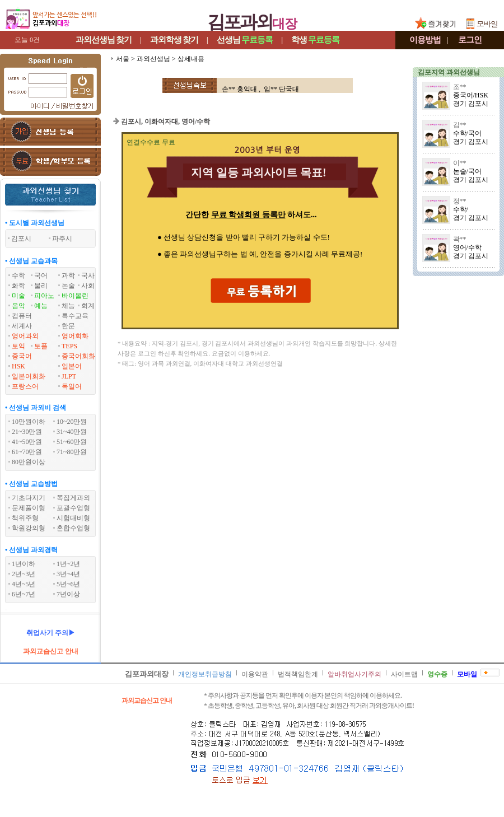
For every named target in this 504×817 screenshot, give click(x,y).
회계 (88, 306)
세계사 (22, 326)
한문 (68, 326)
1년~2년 (69, 564)
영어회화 (75, 336)
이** (460, 163)
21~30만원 (27, 432)
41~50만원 (27, 442)
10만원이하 (29, 422)
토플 (41, 346)
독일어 (72, 386)
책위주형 (25, 518)
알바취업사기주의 (354, 674)
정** (460, 201)
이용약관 (255, 674)
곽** (460, 239)
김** (460, 125)
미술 (18, 296)
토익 (18, 346)
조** (460, 87)
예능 (41, 306)
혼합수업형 (73, 528)
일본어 (72, 366)
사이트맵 (404, 674)
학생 (315, 40)
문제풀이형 (29, 508)
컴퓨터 (22, 316)
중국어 (22, 356)
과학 (68, 276)
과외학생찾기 (174, 40)
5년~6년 (69, 584)
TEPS (69, 346)
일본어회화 (29, 376)
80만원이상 (29, 462)
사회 (88, 286)
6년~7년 (24, 594)
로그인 (470, 40)
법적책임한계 (298, 674)
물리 (41, 286)
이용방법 (425, 40)
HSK (18, 366)
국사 (88, 276)
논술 (68, 286)
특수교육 (75, 316)
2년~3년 (24, 574)
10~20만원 (72, 422)
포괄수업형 (73, 508)
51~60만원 (72, 442)
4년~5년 (24, 584)
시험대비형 (73, 518)
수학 (18, 276)
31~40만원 (72, 432)
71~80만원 (72, 452)
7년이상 (68, 594)
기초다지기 (29, 498)
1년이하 (24, 564)
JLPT (69, 376)
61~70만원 (27, 452)
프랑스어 (25, 386)
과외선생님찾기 (104, 40)
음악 (18, 306)
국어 (41, 276)
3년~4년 (69, 574)
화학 (18, 286)
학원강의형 (29, 528)
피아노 (44, 296)
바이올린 (75, 296)
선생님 (245, 40)
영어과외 (25, 336)
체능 (68, 306)
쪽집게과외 (73, 498)
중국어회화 (78, 356)
